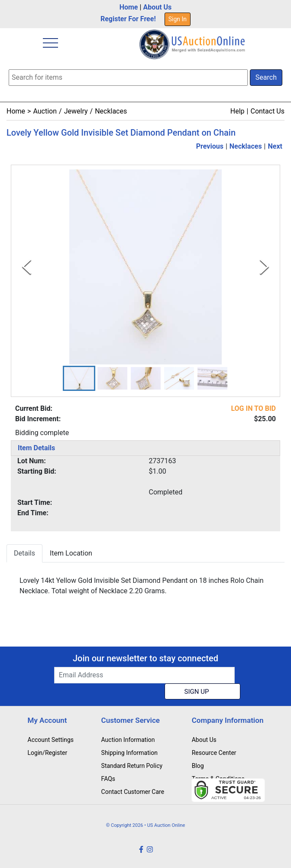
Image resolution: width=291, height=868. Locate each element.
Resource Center (214, 753)
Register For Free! (128, 19)
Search (266, 77)
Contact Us (267, 111)
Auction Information (128, 740)
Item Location (71, 553)
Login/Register (48, 753)
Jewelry (76, 111)
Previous (210, 146)
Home (129, 7)
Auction (45, 111)
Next (275, 146)
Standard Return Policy (132, 766)
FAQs (108, 779)
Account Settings (51, 740)
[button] (79, 378)
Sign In (178, 19)
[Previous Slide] (27, 267)
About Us (157, 7)
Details (24, 553)
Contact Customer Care (133, 792)
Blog (198, 766)
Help (238, 111)
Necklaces (111, 111)
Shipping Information (129, 753)
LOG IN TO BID (253, 408)
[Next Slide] (264, 267)
